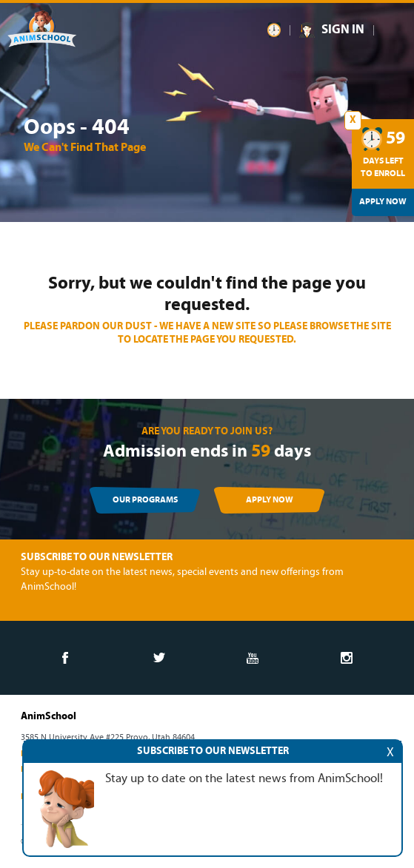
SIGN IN (343, 30)
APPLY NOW (270, 500)
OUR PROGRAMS (145, 500)
